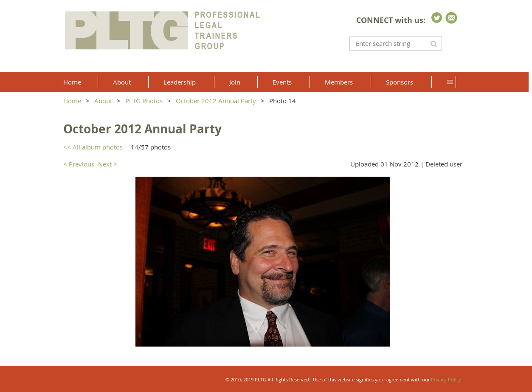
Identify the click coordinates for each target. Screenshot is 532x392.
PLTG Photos (144, 101)
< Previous (79, 164)
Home (72, 101)
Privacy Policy (446, 379)
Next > (108, 164)
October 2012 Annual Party (216, 101)
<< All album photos (93, 147)
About (103, 101)
